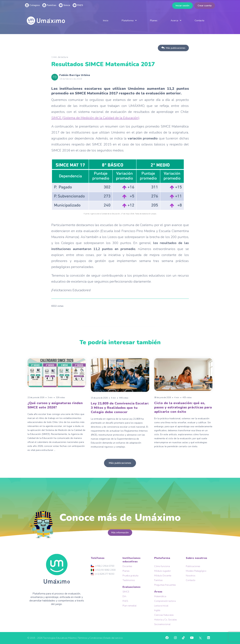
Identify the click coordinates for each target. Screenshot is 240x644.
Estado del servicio (113, 638)
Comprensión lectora (165, 601)
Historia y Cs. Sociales (165, 620)
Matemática (160, 596)
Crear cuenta (205, 6)
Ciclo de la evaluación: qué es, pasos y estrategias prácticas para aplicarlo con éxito (183, 407)
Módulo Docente (163, 576)
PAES (78, 5)
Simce (64, 5)
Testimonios (129, 580)
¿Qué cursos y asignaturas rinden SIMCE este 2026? (55, 405)
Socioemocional (162, 624)
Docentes (127, 566)
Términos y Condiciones (90, 638)
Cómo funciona (162, 566)
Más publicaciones (173, 48)
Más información (120, 533)
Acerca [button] (174, 21)
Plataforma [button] (128, 21)
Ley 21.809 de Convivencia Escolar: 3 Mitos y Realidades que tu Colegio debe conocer (120, 408)
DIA (124, 596)
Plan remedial (129, 606)
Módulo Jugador (162, 571)
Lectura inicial (161, 606)
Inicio (106, 21)
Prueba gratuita (130, 576)
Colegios (32, 5)
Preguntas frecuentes (165, 585)
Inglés (157, 610)
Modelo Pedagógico (196, 571)
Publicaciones (193, 566)
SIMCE (126, 592)
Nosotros (191, 576)
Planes (154, 21)
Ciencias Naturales (164, 615)
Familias (49, 5)
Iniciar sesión (182, 6)
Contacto (199, 21)
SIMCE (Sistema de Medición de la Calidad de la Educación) (95, 118)
